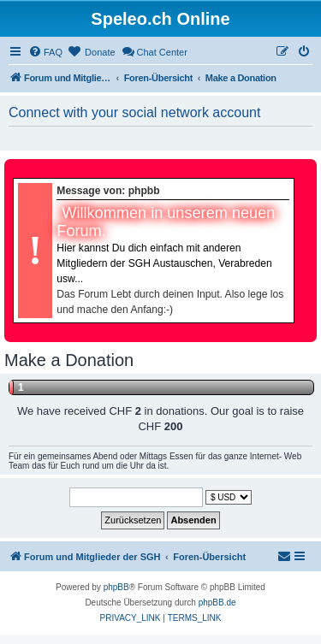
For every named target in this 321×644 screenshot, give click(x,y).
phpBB (116, 587)
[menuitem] (45, 52)
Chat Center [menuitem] (155, 51)
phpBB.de (217, 603)
